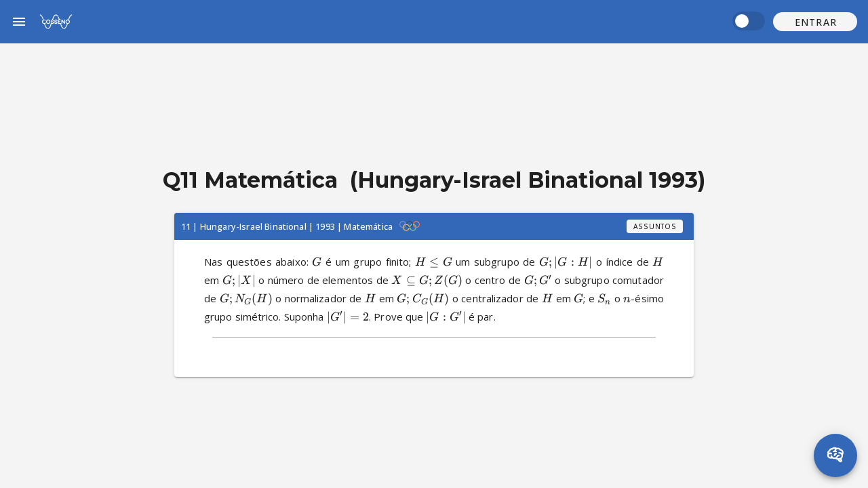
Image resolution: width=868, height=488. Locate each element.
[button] (815, 22)
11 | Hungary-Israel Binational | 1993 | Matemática (287, 226)
